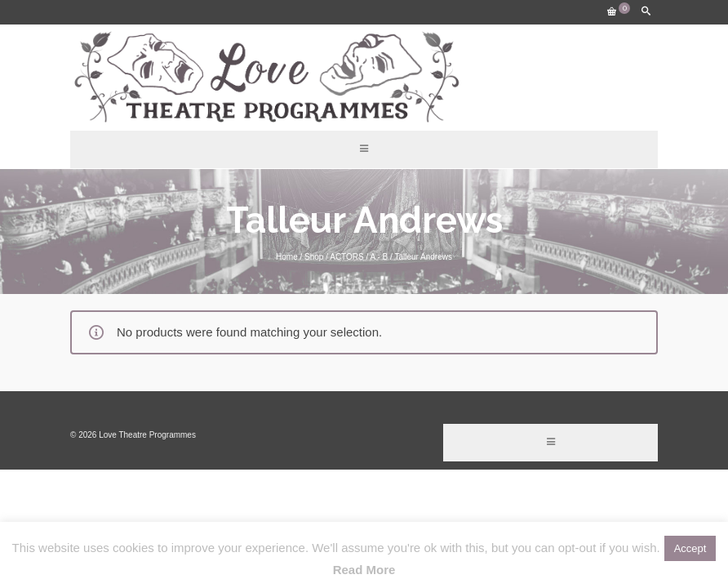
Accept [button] (690, 548)
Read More (364, 570)
